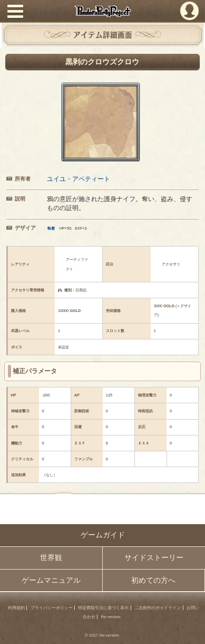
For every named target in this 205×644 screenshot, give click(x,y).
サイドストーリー (154, 558)
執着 (51, 228)
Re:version (110, 617)
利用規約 (16, 608)
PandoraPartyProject (102, 11)
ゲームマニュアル (51, 580)
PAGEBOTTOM (193, 631)
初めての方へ (153, 580)
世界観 (51, 558)
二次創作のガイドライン (158, 608)
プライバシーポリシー (52, 608)
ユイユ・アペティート (79, 179)
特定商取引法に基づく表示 (103, 608)
